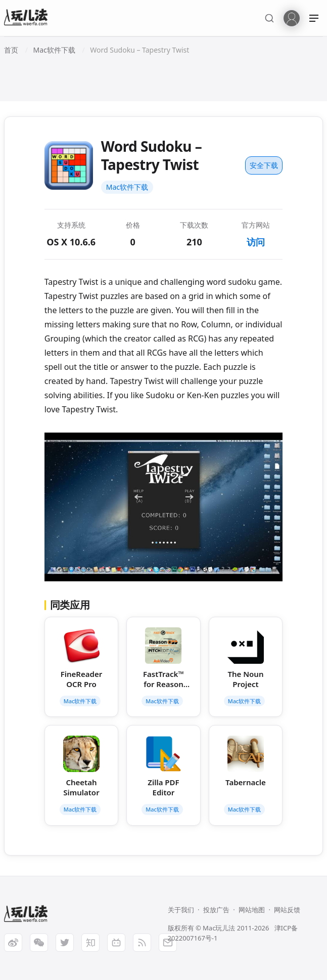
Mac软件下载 (127, 187)
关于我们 (181, 910)
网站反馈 (287, 910)
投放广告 (216, 910)
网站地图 (252, 910)
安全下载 (264, 165)
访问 (256, 242)
